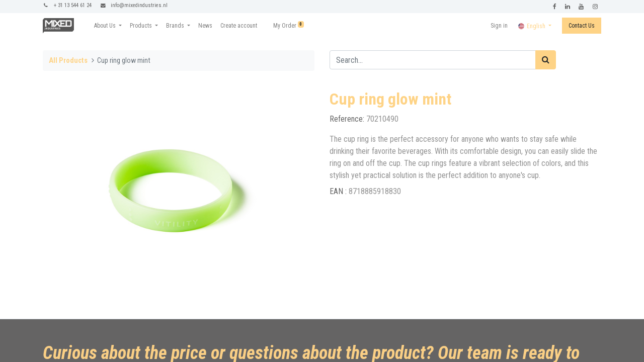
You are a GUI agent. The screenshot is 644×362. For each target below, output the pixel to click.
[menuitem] (205, 26)
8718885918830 (375, 191)
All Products (68, 61)
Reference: (348, 119)
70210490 (382, 119)
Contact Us (582, 26)
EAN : (339, 191)
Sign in (499, 26)
